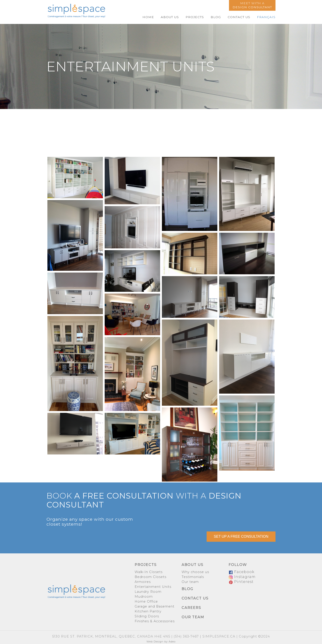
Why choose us (195, 572)
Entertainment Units (153, 587)
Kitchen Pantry (148, 611)
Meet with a (252, 5)
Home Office (146, 601)
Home (148, 17)
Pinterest (241, 582)
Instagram (242, 577)
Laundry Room (148, 592)
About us (170, 17)
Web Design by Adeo (161, 642)
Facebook (241, 572)
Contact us (239, 17)
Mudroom (144, 597)
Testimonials (193, 577)
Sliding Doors (147, 616)
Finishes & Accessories (155, 621)
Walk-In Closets (149, 572)
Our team (190, 582)
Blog (216, 17)
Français (266, 17)
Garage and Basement (155, 606)
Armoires (143, 582)
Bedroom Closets (150, 577)
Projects (195, 17)
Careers (191, 608)
